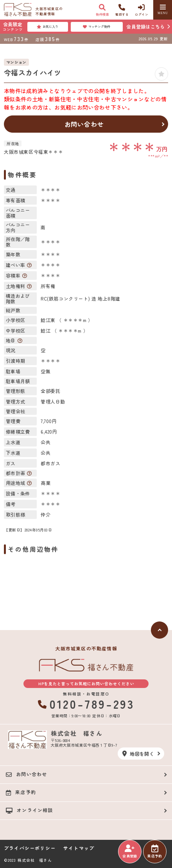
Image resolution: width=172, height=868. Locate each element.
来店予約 (155, 852)
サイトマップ (79, 848)
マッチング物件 (97, 27)
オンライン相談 (30, 810)
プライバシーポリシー (30, 848)
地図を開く (138, 754)
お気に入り (47, 27)
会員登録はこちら (145, 26)
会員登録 (130, 852)
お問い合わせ (84, 124)
